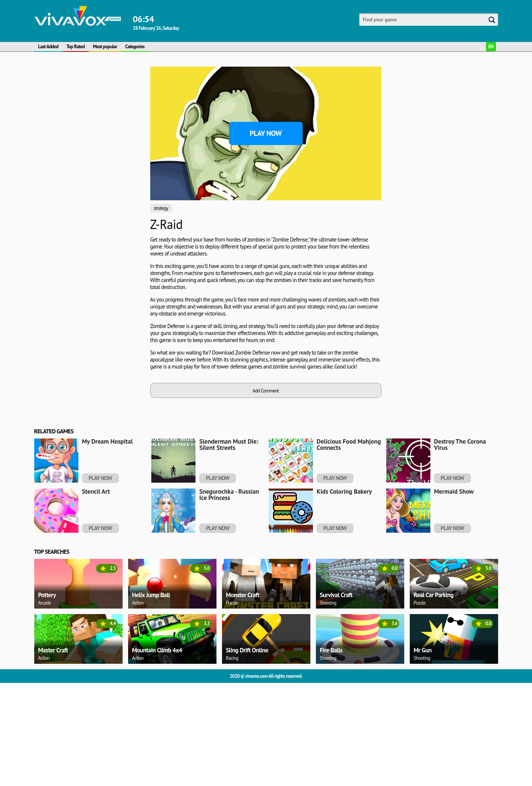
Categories (135, 47)
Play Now (266, 133)
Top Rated (76, 47)
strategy (161, 208)
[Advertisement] (89, 177)
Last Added (48, 47)
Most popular (105, 47)
